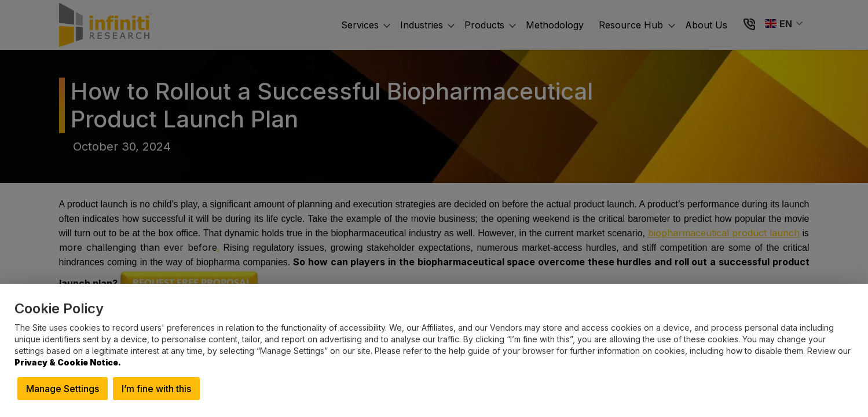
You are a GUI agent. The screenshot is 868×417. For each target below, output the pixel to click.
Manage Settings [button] (63, 389)
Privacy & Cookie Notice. (68, 362)
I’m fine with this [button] (156, 389)
